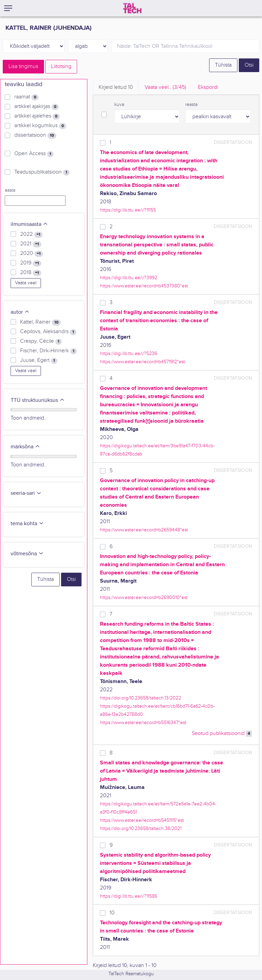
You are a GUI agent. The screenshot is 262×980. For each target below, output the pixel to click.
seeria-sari (26, 493)
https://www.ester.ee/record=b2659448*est (144, 530)
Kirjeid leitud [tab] (116, 87)
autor (20, 312)
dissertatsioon (35, 135)
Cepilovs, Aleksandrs (48, 332)
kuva (119, 105)
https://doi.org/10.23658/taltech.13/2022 (141, 698)
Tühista (223, 65)
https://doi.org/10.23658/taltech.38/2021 (141, 828)
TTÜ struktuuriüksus (38, 400)
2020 (32, 254)
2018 (31, 273)
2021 (31, 244)
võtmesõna (27, 554)
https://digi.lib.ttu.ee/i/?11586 (129, 896)
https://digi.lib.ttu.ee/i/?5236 (129, 353)
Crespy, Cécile (41, 341)
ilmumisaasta (29, 224)
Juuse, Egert (39, 360)
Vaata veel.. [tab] (165, 87)
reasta (191, 105)
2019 (31, 263)
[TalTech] (132, 8)
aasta (10, 190)
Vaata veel (26, 283)
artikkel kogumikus (40, 126)
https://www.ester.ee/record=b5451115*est (142, 820)
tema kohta (27, 524)
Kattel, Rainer (40, 322)
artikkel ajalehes (37, 116)
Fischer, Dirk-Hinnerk (48, 351)
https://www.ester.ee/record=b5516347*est (143, 723)
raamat (26, 97)
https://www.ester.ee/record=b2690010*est (144, 597)
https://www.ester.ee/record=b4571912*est (142, 362)
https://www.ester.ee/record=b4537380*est (144, 286)
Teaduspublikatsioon (42, 172)
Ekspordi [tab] (208, 87)
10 (112, 913)
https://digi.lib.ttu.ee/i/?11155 (128, 210)
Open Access (34, 154)
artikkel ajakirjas (37, 107)
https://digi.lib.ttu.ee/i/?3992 (129, 278)
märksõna (25, 447)
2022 (31, 234)
